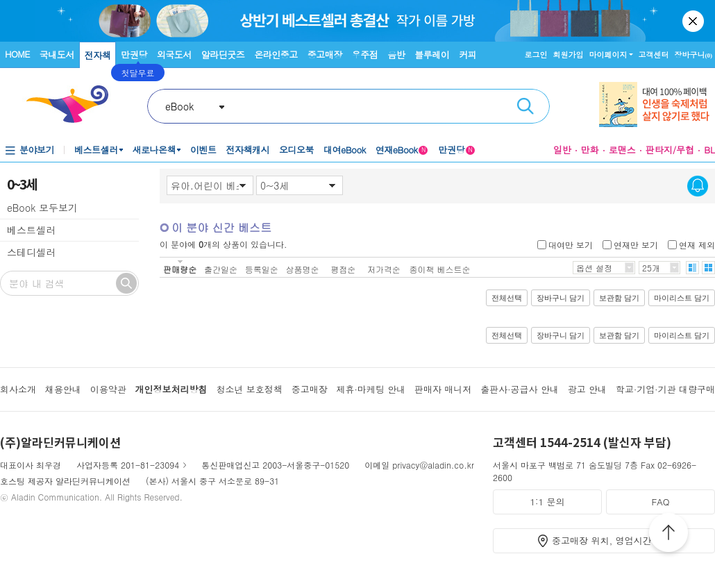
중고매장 (325, 54)
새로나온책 (154, 150)
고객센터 (654, 54)
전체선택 (507, 298)
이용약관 (108, 389)
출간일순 (221, 269)
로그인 (536, 54)
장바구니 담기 (561, 298)
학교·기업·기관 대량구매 (665, 389)
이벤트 (203, 150)
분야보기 (37, 150)
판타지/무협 (670, 150)
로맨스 (622, 150)
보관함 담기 (619, 298)
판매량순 (180, 269)
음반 (396, 54)
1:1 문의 (548, 502)
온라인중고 (276, 54)
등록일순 (262, 269)
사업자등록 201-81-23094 (128, 465)
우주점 (365, 54)
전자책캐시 (248, 150)
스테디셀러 (31, 252)
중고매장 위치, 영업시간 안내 (612, 540)
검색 (525, 106)
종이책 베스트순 (440, 269)
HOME (17, 54)
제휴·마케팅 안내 (371, 389)
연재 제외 (697, 244)
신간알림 (698, 186)
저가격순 (384, 269)
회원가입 (569, 54)
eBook (179, 106)
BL (709, 150)
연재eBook (402, 150)
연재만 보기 (636, 244)
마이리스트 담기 (682, 298)
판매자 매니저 (443, 389)
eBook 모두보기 (42, 208)
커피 (468, 54)
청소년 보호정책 (249, 389)
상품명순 (302, 269)
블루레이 (432, 54)
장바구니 (694, 54)
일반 (562, 150)
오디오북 (296, 150)
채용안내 (63, 389)
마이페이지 (608, 54)
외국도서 (174, 54)
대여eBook (345, 150)
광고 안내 (587, 389)
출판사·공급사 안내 (520, 389)
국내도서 (57, 54)
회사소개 (18, 389)
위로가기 (668, 535)
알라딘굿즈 (223, 54)
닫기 (694, 21)
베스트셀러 (96, 150)
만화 (590, 150)
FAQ (660, 502)
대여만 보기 (571, 244)
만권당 (134, 54)
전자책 (98, 55)
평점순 (343, 269)
